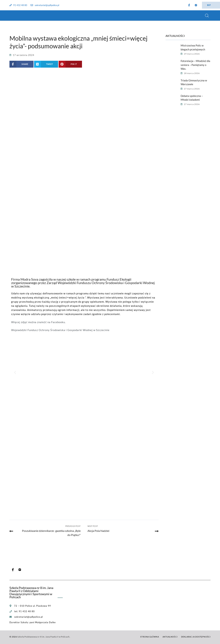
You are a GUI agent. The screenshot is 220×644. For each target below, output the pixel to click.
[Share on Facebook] (21, 64)
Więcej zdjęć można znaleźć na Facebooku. (38, 322)
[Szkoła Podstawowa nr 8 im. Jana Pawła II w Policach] (14, 15)
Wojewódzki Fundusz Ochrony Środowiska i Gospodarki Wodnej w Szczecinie (60, 330)
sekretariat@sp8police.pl (45, 5)
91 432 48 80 (18, 5)
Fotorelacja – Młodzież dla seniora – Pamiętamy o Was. (195, 65)
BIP (209, 5)
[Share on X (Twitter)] (46, 64)
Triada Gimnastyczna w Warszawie (194, 82)
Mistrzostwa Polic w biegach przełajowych (193, 47)
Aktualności (170, 637)
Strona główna (150, 637)
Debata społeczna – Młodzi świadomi (192, 98)
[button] (15, 372)
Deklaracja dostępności (196, 637)
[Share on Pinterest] (70, 64)
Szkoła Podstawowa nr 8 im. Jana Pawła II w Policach (43, 637)
